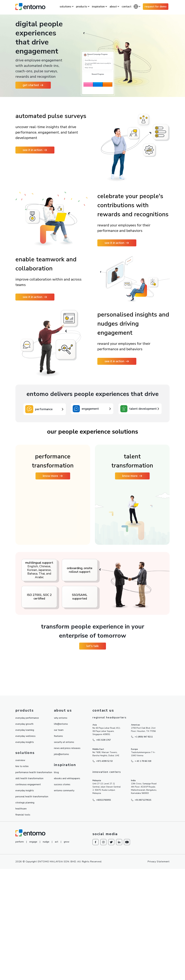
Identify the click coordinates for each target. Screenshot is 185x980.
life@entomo (61, 839)
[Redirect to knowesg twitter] (111, 957)
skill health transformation (29, 893)
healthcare (21, 923)
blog (56, 887)
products (82, 7)
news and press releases (67, 863)
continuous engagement (28, 899)
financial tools (23, 929)
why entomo (61, 833)
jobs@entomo (61, 869)
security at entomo (64, 857)
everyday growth (24, 839)
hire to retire (22, 881)
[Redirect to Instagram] (103, 957)
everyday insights (25, 857)
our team (59, 845)
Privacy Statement (159, 976)
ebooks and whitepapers (67, 893)
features (58, 851)
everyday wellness (25, 851)
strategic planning (25, 917)
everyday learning (25, 845)
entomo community (64, 905)
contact (127, 7)
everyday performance (27, 833)
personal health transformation (32, 911)
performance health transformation (34, 887)
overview (20, 875)
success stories (62, 899)
